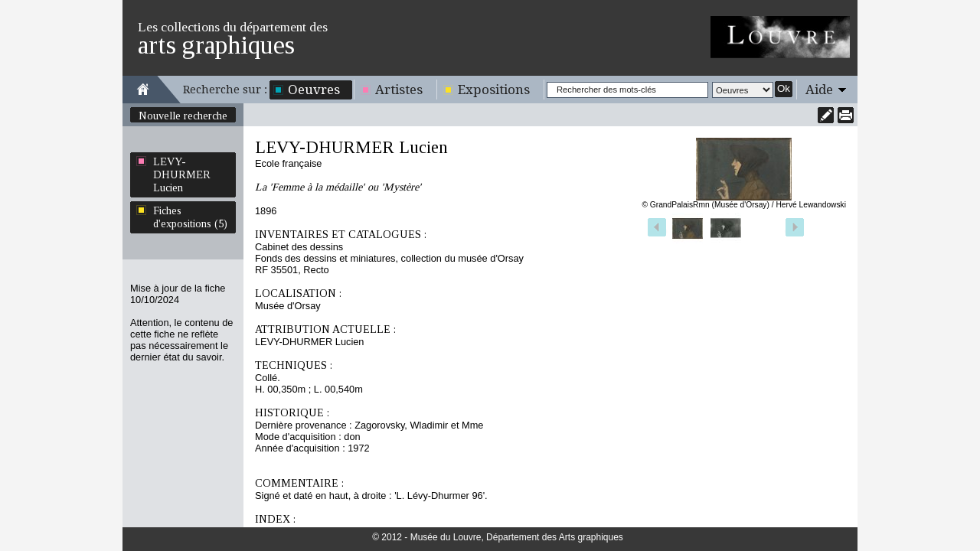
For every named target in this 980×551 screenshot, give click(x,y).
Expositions (494, 90)
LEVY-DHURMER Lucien (182, 174)
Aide (819, 90)
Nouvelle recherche (183, 116)
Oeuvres (314, 90)
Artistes (399, 90)
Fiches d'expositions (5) (190, 217)
